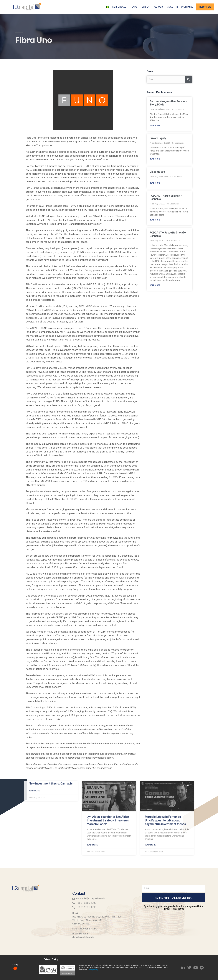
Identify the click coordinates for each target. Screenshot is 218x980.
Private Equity (158, 138)
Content (146, 7)
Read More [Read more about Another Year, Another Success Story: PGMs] (155, 125)
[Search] (188, 79)
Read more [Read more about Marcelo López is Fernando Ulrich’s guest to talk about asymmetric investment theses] (150, 789)
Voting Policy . (93, 969)
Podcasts (159, 7)
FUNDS (135, 7)
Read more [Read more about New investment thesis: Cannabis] (34, 735)
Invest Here (205, 7)
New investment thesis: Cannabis (51, 727)
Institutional (120, 7)
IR (177, 7)
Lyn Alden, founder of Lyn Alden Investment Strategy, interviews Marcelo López (108, 764)
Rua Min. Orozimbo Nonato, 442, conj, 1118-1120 (97, 917)
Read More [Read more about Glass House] (155, 183)
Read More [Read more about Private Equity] (155, 159)
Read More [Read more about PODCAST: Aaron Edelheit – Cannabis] (155, 220)
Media (170, 7)
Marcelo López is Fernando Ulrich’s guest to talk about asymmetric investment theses (165, 764)
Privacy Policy (51, 959)
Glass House (157, 172)
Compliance (187, 7)
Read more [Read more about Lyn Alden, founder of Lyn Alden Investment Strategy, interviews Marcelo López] (92, 789)
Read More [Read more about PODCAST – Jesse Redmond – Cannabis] (155, 285)
